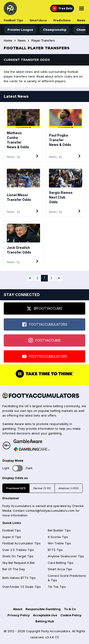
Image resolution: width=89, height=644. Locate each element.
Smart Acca (38, 20)
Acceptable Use (45, 615)
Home (8, 41)
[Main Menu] (82, 8)
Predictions (62, 20)
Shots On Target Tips (18, 556)
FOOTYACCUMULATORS (45, 324)
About (18, 609)
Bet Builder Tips (59, 530)
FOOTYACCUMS (44, 340)
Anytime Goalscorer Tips (66, 556)
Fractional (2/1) (16, 488)
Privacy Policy (19, 615)
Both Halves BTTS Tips (19, 578)
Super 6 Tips (12, 537)
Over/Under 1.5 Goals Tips (22, 587)
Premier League (20, 30)
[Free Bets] (62, 8)
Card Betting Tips (61, 563)
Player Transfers (43, 41)
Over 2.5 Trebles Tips (18, 550)
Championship (55, 30)
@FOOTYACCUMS (44, 308)
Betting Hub (45, 621)
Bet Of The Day (14, 569)
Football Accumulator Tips (21, 543)
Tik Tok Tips (57, 587)
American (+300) (69, 488)
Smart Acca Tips (60, 569)
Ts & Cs (70, 609)
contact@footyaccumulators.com (50, 511)
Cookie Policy (71, 615)
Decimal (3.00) (42, 488)
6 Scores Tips (58, 537)
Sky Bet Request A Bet (19, 563)
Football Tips (13, 20)
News (81, 20)
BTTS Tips (55, 550)
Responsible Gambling (43, 609)
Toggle (18, 468)
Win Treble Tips (59, 543)
